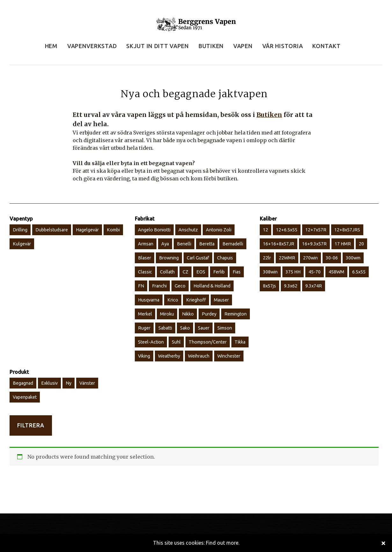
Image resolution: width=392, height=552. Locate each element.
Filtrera (31, 425)
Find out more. (223, 543)
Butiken (269, 115)
